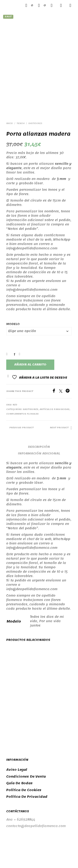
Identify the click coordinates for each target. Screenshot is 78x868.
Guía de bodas (19, 752)
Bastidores (35, 92)
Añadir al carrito (30, 333)
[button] (29, 5)
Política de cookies (24, 758)
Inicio (10, 92)
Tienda (21, 92)
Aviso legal (17, 738)
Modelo (13, 292)
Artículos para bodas (54, 378)
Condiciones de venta (26, 745)
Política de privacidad (27, 765)
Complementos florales (22, 382)
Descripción (39, 415)
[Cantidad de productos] (14, 323)
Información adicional (39, 422)
